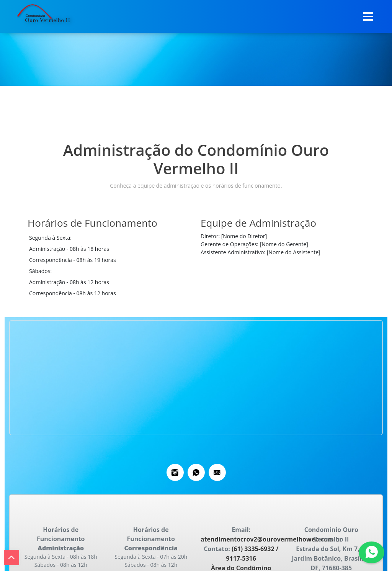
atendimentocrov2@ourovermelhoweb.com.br (271, 539)
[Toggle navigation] (368, 16)
